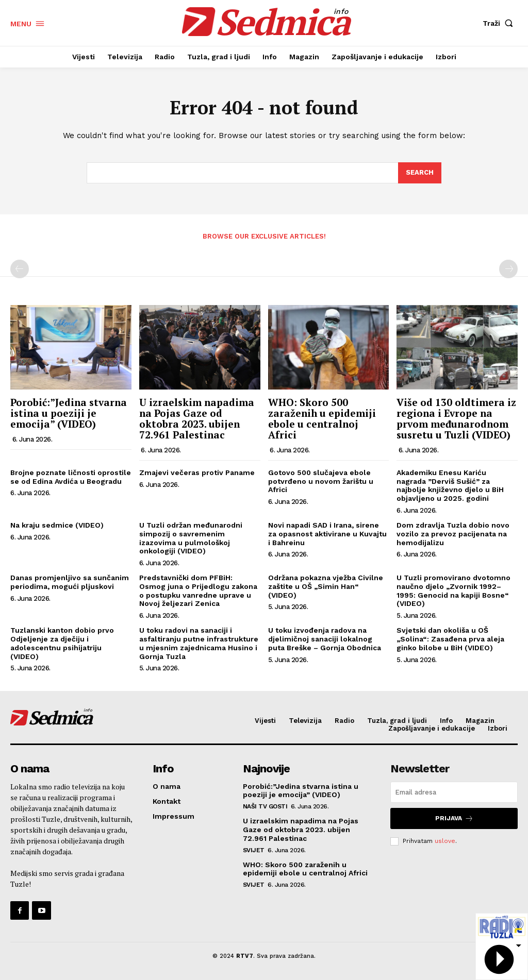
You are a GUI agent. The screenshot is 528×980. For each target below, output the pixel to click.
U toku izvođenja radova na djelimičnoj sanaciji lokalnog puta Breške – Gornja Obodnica (325, 639)
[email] (454, 792)
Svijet (254, 850)
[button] (500, 23)
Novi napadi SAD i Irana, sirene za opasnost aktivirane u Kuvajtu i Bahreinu (327, 534)
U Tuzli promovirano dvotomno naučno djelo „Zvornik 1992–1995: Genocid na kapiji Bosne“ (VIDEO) (453, 590)
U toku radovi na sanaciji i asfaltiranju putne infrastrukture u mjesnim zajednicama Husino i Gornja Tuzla (199, 643)
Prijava (454, 818)
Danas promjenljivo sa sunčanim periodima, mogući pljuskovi (70, 582)
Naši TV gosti (265, 806)
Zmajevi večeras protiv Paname (197, 472)
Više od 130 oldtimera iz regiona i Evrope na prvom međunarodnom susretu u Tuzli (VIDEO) (456, 418)
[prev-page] (20, 269)
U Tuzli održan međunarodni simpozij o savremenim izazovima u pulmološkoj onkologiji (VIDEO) (191, 538)
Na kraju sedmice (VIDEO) (57, 525)
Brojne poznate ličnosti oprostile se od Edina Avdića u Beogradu (71, 477)
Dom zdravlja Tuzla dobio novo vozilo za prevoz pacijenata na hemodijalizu (453, 534)
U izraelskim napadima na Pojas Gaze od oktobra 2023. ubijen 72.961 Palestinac (197, 418)
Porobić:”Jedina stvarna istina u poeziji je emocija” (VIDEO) (69, 413)
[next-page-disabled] (508, 269)
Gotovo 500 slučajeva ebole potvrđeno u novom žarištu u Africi (321, 481)
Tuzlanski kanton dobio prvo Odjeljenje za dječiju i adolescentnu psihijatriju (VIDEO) (62, 643)
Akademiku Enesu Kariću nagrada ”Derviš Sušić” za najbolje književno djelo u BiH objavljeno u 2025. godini (450, 485)
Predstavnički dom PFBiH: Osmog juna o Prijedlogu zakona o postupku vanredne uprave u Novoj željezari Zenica (198, 590)
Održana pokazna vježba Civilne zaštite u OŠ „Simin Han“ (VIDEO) (326, 586)
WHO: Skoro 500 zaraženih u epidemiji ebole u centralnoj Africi (322, 418)
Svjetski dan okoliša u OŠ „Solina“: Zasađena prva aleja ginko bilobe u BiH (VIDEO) (450, 639)
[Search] (420, 173)
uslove (445, 841)
